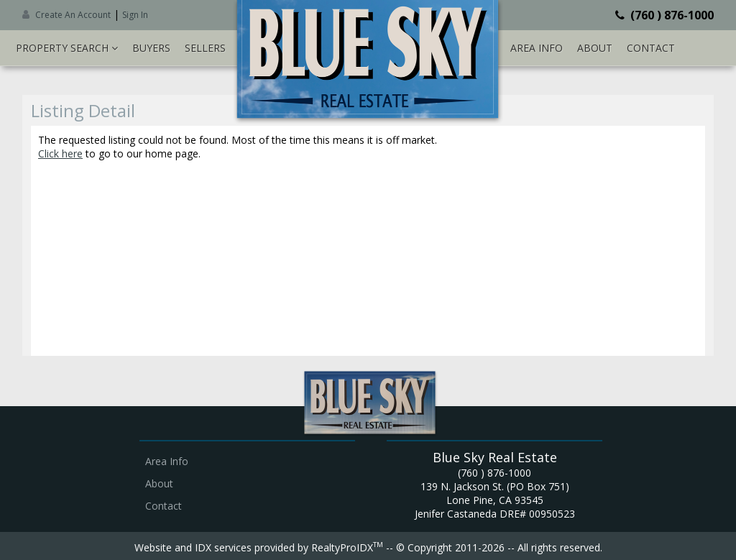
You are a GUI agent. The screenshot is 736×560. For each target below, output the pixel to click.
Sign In (135, 15)
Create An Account (73, 15)
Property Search (67, 48)
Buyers (151, 48)
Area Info (537, 48)
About (595, 48)
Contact (651, 48)
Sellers (205, 48)
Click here (60, 153)
